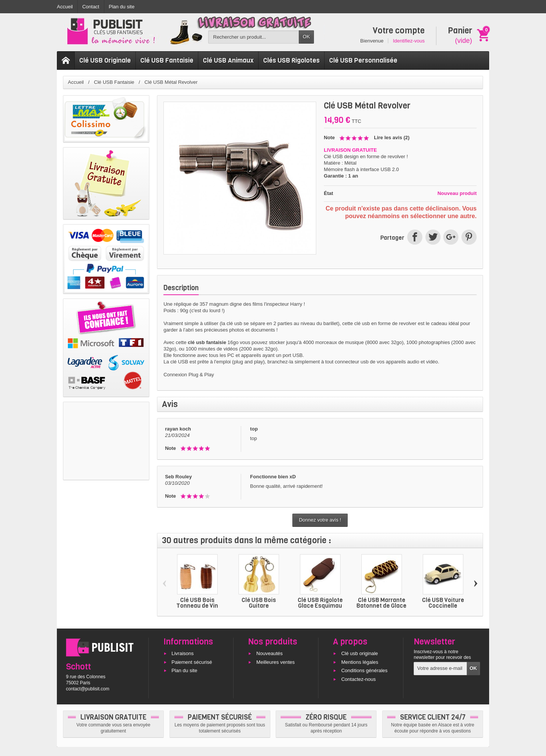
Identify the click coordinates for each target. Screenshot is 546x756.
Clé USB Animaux (228, 61)
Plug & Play (201, 375)
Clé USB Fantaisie (167, 61)
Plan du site (184, 671)
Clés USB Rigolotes (291, 61)
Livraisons (183, 653)
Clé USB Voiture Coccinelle (443, 603)
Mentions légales (360, 662)
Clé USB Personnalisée (363, 61)
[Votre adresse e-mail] (440, 669)
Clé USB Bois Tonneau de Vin (197, 603)
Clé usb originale (360, 653)
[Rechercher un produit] (254, 37)
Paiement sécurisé (192, 662)
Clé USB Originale (105, 61)
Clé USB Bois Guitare (259, 603)
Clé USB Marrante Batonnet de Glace (381, 603)
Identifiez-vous (409, 41)
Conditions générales (364, 671)
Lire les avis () (392, 138)
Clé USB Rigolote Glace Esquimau (320, 603)
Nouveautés (269, 653)
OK (307, 37)
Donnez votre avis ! (320, 520)
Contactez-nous (359, 680)
